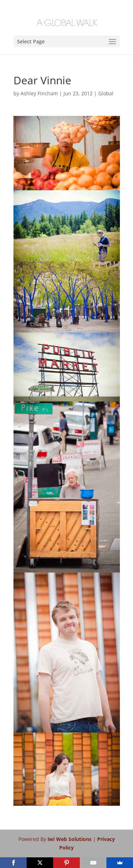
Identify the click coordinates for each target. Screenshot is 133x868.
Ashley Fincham (39, 93)
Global (106, 93)
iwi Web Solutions (70, 839)
